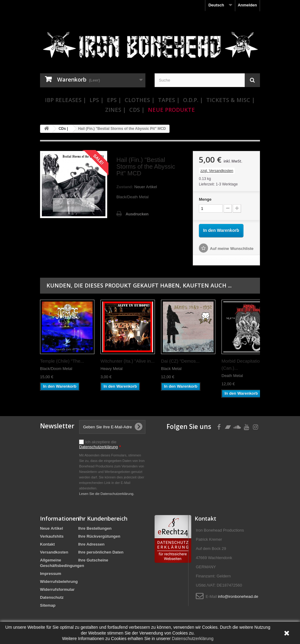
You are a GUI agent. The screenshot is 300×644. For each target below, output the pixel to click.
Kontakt (47, 544)
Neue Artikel (51, 528)
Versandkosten (54, 552)
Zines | (115, 110)
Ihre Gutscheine (93, 560)
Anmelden (247, 5)
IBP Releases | (66, 100)
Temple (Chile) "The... (62, 361)
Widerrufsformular (57, 589)
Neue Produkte (171, 110)
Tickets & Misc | (230, 100)
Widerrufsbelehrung (59, 582)
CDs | (137, 110)
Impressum (51, 574)
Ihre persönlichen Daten (101, 552)
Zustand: (125, 187)
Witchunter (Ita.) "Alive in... (128, 361)
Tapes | (169, 100)
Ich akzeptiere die (100, 444)
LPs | (97, 100)
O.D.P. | (193, 100)
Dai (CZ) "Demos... (180, 361)
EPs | (114, 100)
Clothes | (140, 100)
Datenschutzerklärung (98, 447)
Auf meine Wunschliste (232, 249)
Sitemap (48, 605)
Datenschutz (52, 597)
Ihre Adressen (91, 544)
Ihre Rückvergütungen (99, 536)
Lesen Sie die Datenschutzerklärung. (107, 494)
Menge (205, 199)
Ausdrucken (137, 214)
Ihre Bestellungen (95, 528)
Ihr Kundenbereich (103, 518)
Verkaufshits (52, 536)
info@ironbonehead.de (238, 596)
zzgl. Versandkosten (217, 171)
